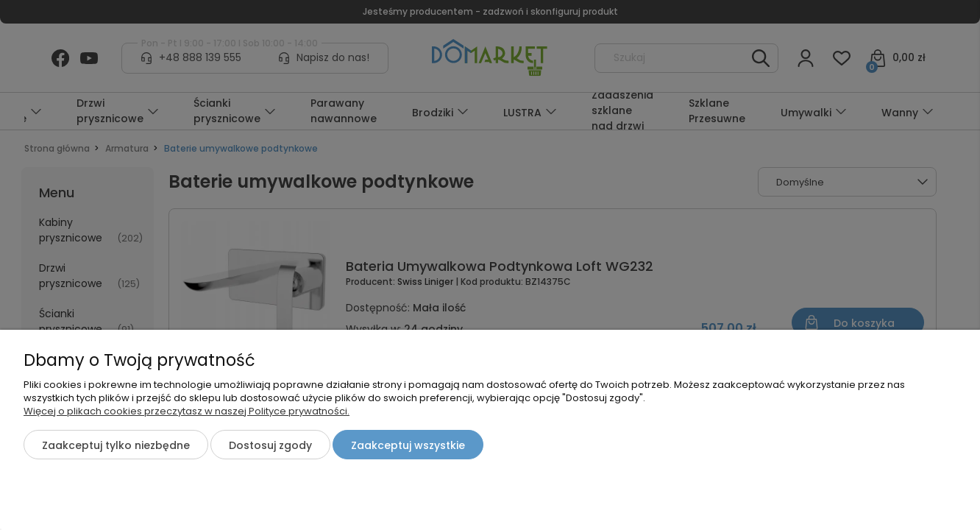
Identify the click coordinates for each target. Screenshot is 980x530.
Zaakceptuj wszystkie (408, 445)
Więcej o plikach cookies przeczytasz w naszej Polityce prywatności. (187, 411)
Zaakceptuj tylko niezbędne (116, 445)
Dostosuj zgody (270, 445)
